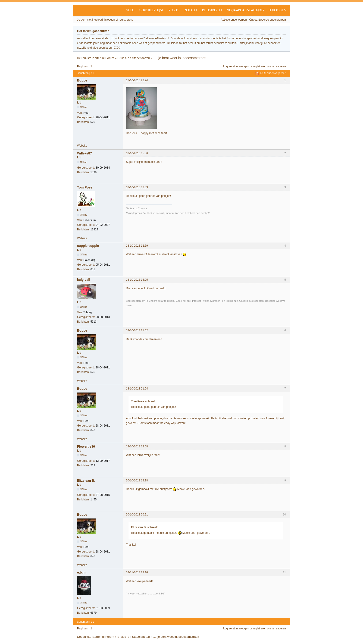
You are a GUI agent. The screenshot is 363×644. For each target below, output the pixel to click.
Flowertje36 (86, 446)
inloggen (244, 66)
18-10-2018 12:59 (137, 246)
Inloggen (278, 10)
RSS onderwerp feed (273, 73)
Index (129, 10)
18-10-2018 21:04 (137, 389)
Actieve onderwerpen (234, 20)
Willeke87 (84, 153)
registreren (260, 66)
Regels (174, 10)
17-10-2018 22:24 (137, 80)
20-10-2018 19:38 (137, 481)
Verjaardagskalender (246, 10)
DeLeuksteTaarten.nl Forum (95, 58)
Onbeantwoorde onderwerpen (268, 20)
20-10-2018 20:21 (137, 515)
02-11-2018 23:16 (137, 572)
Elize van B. (86, 481)
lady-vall (84, 280)
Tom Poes (85, 187)
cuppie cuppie (88, 246)
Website (82, 146)
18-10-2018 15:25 (137, 280)
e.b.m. (82, 572)
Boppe (82, 80)
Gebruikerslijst (151, 10)
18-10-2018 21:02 (137, 330)
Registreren (212, 10)
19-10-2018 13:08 (137, 446)
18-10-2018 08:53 (137, 187)
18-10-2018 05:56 (137, 153)
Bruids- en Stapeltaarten (134, 58)
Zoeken (191, 10)
